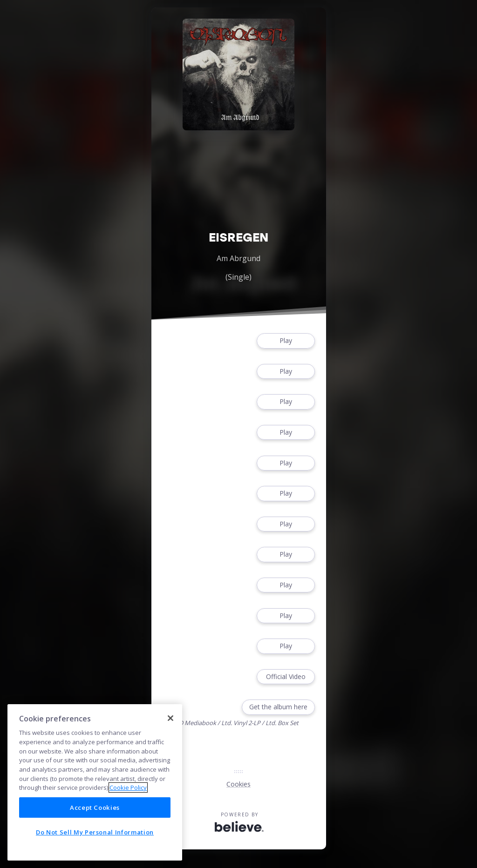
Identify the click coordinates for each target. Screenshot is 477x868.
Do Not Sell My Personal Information (95, 832)
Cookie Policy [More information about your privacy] (128, 787)
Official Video (286, 677)
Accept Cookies (95, 807)
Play (286, 341)
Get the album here (278, 707)
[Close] (170, 718)
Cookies (238, 784)
